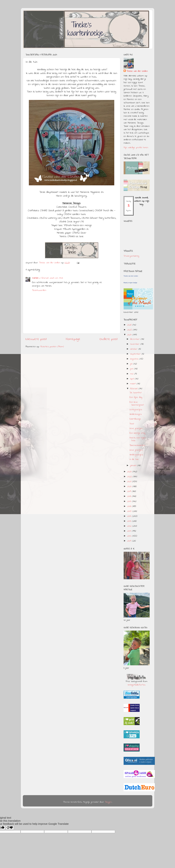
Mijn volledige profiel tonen (136, 148)
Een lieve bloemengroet (137, 404)
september (136, 354)
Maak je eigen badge (130, 283)
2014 (130, 516)
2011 (130, 531)
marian (35, 278)
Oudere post (109, 339)
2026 (130, 325)
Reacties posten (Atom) (52, 347)
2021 (130, 482)
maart (133, 384)
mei (132, 374)
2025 (130, 330)
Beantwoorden (39, 290)
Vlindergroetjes (136, 455)
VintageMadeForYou (137, 685)
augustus (135, 359)
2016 (130, 506)
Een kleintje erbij (137, 433)
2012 (130, 526)
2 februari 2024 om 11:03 (51, 278)
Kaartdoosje (135, 419)
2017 (130, 501)
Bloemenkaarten (137, 445)
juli (132, 364)
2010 (130, 536)
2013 (130, 521)
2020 (130, 487)
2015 (130, 511)
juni (132, 369)
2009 (130, 541)
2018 (130, 496)
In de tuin (134, 459)
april (133, 379)
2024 (130, 335)
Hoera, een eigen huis (138, 439)
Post (132, 424)
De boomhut (135, 393)
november (135, 344)
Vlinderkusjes (136, 414)
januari (134, 466)
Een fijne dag (136, 397)
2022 (130, 477)
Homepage (73, 339)
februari (134, 389)
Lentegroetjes (136, 410)
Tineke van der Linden (137, 71)
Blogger (108, 802)
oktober (134, 349)
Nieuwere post (36, 339)
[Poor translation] (10, 828)
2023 (130, 472)
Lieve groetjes (136, 428)
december (135, 339)
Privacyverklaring (131, 256)
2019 (130, 491)
